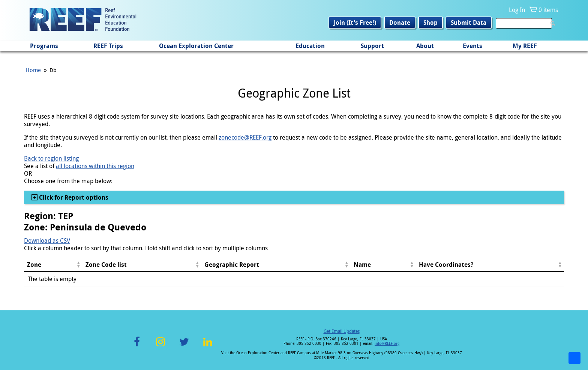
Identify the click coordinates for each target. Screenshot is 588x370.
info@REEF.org (387, 344)
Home (33, 70)
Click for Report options (73, 197)
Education (310, 46)
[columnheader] (53, 265)
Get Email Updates (342, 331)
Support (372, 46)
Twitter (184, 346)
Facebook (137, 346)
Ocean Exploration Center (196, 46)
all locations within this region (95, 166)
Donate (400, 23)
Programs (44, 46)
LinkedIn (208, 346)
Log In (517, 10)
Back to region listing (51, 158)
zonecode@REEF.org (245, 137)
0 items (548, 10)
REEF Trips (108, 46)
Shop (430, 23)
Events (472, 46)
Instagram (160, 346)
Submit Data (469, 23)
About (425, 46)
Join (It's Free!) (355, 23)
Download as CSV (47, 241)
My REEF (525, 46)
